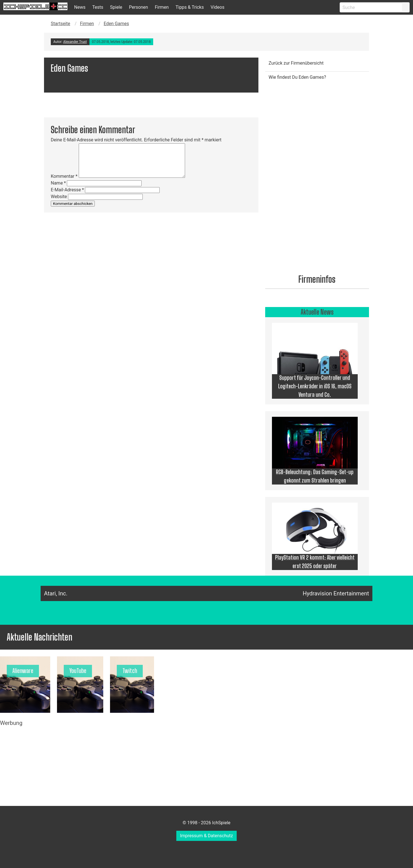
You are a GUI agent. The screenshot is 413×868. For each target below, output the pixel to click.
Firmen (162, 7)
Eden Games (117, 24)
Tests (98, 7)
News (80, 7)
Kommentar (64, 176)
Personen (138, 7)
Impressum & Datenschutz (206, 836)
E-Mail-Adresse (67, 190)
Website (59, 197)
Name (58, 183)
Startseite (61, 24)
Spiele (116, 7)
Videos (217, 7)
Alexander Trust (75, 42)
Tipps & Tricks (190, 7)
